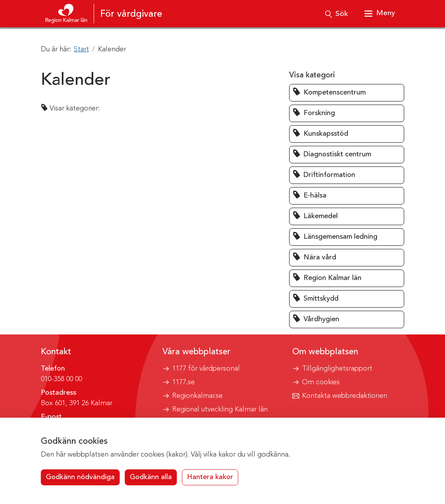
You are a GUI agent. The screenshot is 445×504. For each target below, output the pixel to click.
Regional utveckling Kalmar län (220, 409)
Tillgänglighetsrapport (337, 369)
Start (81, 49)
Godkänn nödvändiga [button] (80, 477)
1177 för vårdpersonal (206, 369)
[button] (347, 93)
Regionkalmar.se (197, 396)
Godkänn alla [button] (151, 477)
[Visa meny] (379, 14)
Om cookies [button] (321, 382)
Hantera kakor (210, 477)
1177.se (183, 382)
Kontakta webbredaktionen (345, 396)
